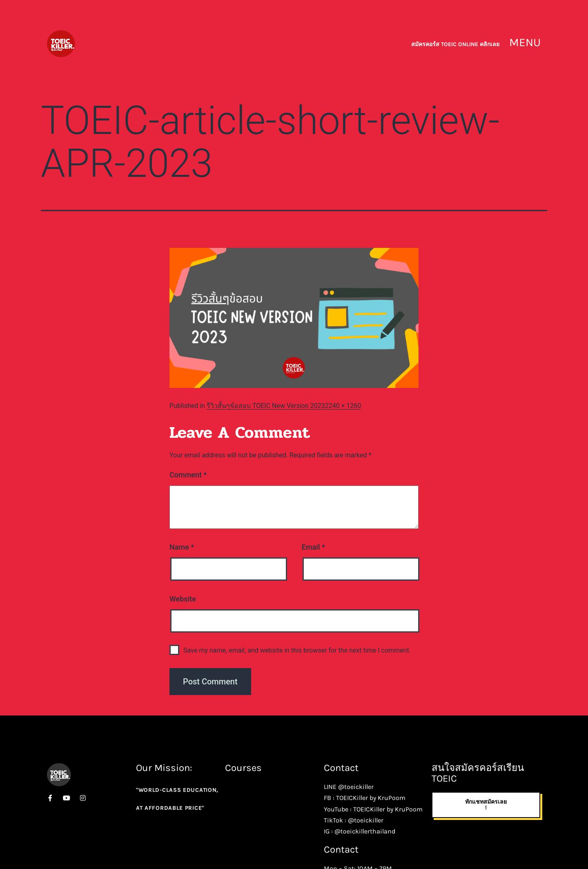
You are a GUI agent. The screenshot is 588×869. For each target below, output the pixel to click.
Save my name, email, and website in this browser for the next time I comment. (297, 650)
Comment (188, 475)
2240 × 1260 (343, 406)
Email (313, 547)
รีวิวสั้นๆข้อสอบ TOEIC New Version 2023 (266, 406)
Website (183, 599)
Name (182, 547)
